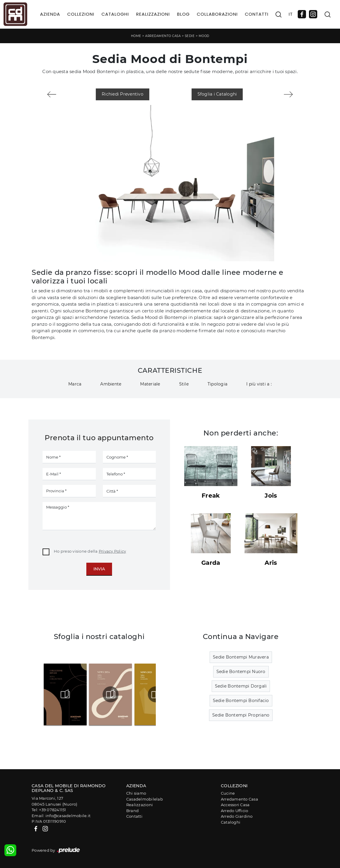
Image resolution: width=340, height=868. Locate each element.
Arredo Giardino (237, 816)
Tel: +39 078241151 (49, 810)
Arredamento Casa (163, 36)
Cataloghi (115, 14)
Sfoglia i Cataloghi (217, 94)
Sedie (190, 36)
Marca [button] (75, 384)
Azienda (50, 14)
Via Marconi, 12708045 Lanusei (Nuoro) (54, 801)
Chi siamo (136, 793)
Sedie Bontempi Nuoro (241, 672)
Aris (271, 563)
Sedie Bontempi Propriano (241, 715)
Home (136, 36)
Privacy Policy (112, 551)
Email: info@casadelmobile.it (61, 816)
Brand (132, 811)
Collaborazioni (217, 14)
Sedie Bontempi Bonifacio (241, 701)
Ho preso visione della (90, 551)
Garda (211, 563)
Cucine (228, 793)
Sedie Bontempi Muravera (241, 657)
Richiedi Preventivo (123, 94)
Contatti (257, 14)
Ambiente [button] (111, 384)
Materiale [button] (150, 384)
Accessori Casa (235, 805)
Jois (271, 496)
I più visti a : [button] (259, 384)
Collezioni (81, 14)
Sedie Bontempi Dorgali (241, 686)
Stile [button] (184, 384)
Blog (183, 14)
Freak (211, 496)
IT (291, 14)
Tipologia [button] (217, 384)
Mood (204, 36)
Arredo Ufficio (235, 811)
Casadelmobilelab (145, 799)
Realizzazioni (153, 14)
